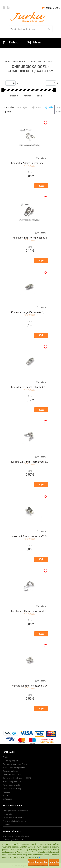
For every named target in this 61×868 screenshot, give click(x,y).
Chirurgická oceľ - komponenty (25, 61)
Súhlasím (54, 862)
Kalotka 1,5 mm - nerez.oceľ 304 (30, 686)
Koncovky (43, 61)
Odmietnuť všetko (38, 862)
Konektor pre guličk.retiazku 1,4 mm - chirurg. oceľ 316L (30, 312)
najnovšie (48, 107)
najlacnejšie (22, 107)
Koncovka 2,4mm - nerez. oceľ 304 (30, 163)
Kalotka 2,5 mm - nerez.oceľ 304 (30, 536)
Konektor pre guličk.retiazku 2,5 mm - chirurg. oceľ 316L (30, 387)
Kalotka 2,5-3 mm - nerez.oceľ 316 (30, 462)
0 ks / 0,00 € (53, 8)
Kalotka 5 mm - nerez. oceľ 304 (30, 238)
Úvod (8, 61)
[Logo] (29, 17)
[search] (49, 29)
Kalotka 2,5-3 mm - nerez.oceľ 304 (30, 611)
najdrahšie (36, 107)
